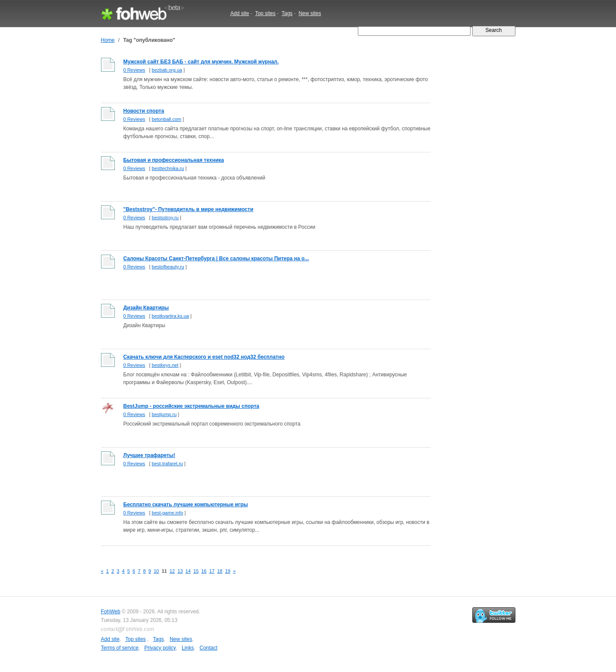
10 (156, 571)
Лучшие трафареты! (149, 455)
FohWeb (111, 612)
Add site (240, 13)
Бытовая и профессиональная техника (174, 160)
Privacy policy (160, 648)
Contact (208, 648)
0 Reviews (134, 70)
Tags (287, 13)
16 (204, 571)
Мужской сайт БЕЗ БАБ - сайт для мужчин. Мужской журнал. (201, 62)
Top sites (265, 13)
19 (227, 571)
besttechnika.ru (168, 168)
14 (188, 571)
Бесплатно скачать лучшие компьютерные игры (186, 505)
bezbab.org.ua (167, 70)
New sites (310, 13)
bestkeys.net (165, 365)
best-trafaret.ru (167, 464)
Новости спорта (144, 111)
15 (196, 571)
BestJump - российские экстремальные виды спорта (191, 406)
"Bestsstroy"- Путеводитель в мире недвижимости (188, 209)
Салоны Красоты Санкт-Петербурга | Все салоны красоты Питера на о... (216, 259)
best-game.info (168, 513)
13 (180, 571)
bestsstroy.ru (165, 218)
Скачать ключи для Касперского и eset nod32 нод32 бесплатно (204, 357)
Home (108, 40)
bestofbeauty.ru (168, 267)
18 (220, 571)
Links (188, 648)
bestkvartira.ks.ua (171, 316)
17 (212, 571)
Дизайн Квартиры (146, 308)
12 (172, 571)
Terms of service (120, 648)
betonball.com (167, 119)
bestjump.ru (164, 414)
